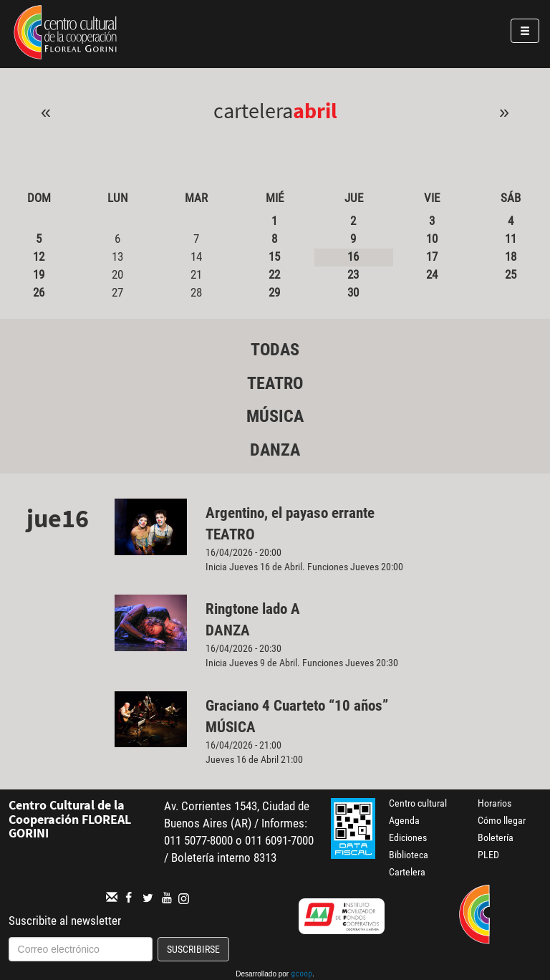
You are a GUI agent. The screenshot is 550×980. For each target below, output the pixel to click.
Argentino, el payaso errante (290, 513)
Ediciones (408, 837)
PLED (488, 855)
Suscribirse (193, 949)
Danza (275, 450)
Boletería (496, 837)
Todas (275, 350)
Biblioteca (409, 855)
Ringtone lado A (253, 609)
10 (432, 239)
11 (511, 239)
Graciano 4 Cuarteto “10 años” (297, 706)
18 (511, 256)
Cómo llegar (502, 820)
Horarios (494, 803)
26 (39, 292)
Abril (315, 110)
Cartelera (407, 872)
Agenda (404, 820)
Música (275, 416)
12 (39, 256)
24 (432, 274)
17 (432, 256)
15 (274, 256)
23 (353, 274)
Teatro (275, 383)
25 (511, 274)
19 (39, 274)
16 (353, 256)
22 (274, 274)
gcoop (301, 975)
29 (274, 292)
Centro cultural (418, 803)
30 (353, 292)
